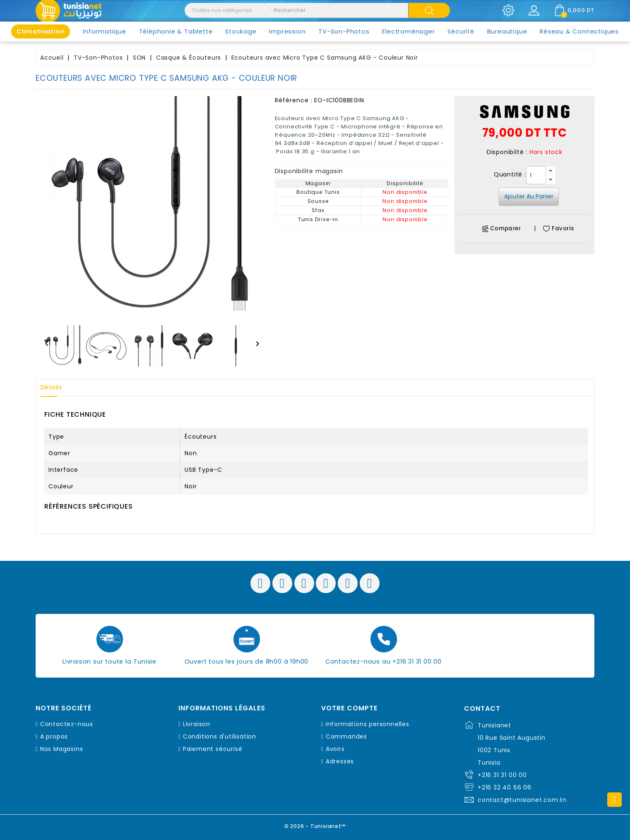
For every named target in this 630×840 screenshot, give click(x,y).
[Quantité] (536, 175)
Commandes (346, 736)
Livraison (197, 724)
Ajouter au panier (529, 196)
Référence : (294, 100)
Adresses (340, 761)
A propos (54, 736)
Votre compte (349, 708)
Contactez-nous (67, 724)
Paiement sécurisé (213, 749)
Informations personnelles (368, 724)
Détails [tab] (54, 388)
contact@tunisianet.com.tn (522, 800)
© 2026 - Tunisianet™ (315, 825)
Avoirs (335, 749)
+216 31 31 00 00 (502, 775)
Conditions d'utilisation (220, 736)
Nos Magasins (62, 749)
